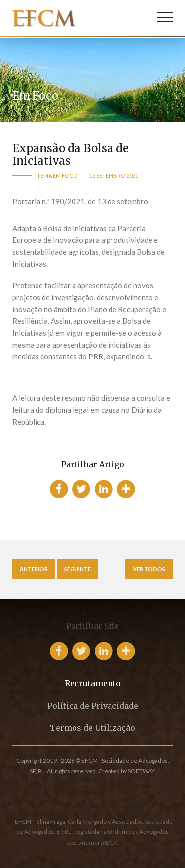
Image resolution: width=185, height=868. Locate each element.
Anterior (34, 569)
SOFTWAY (141, 771)
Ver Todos (149, 569)
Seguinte (77, 569)
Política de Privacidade (93, 706)
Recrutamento (93, 683)
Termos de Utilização (92, 728)
